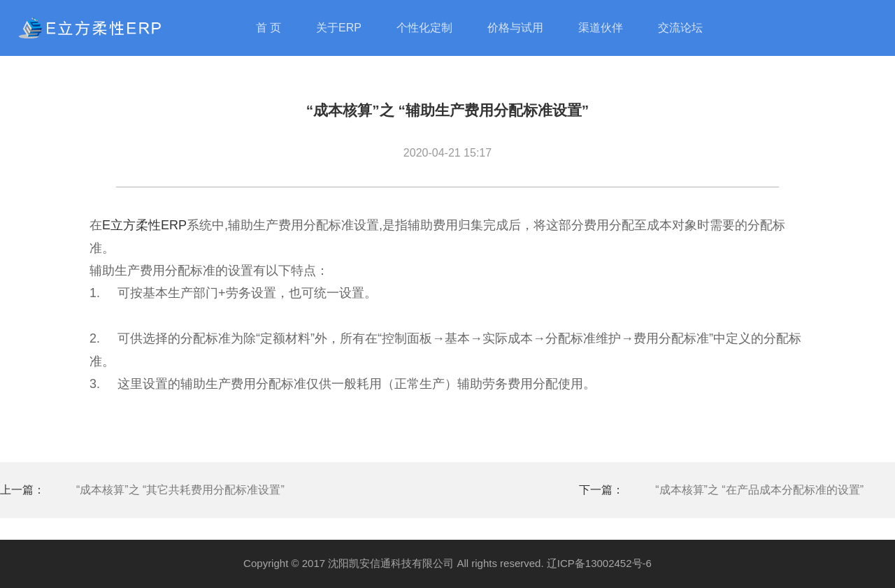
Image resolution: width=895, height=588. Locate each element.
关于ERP (339, 28)
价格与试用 (515, 28)
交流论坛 (680, 28)
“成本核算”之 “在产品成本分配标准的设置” (759, 490)
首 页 (268, 28)
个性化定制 (424, 28)
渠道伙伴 (601, 28)
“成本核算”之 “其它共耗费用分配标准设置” (180, 490)
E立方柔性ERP (144, 225)
